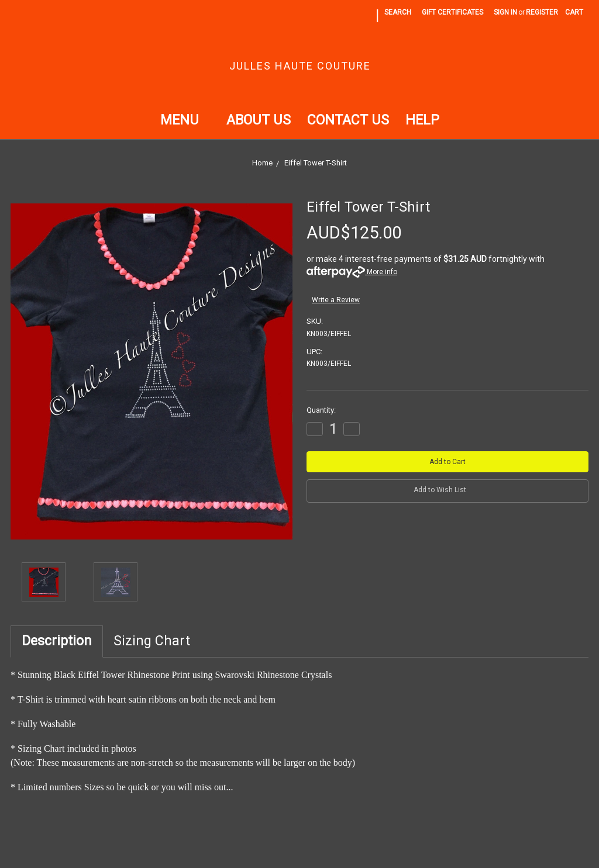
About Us (259, 120)
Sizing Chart (152, 641)
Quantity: (321, 410)
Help (422, 120)
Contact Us (348, 120)
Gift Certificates (452, 12)
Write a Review (336, 300)
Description (57, 641)
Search (398, 12)
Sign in (505, 12)
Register (542, 12)
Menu (185, 120)
